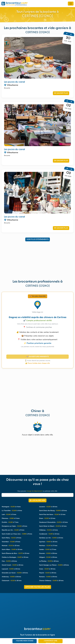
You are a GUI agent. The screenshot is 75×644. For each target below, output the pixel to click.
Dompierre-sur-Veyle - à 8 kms (14, 526)
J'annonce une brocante (51, 642)
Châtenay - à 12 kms (49, 530)
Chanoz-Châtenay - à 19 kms (51, 581)
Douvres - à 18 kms (48, 553)
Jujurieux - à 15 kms (48, 542)
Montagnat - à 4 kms (11, 507)
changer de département (34, 491)
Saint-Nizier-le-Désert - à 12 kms (53, 526)
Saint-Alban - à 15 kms (12, 550)
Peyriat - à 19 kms (48, 573)
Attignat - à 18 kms (48, 557)
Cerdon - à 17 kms (48, 550)
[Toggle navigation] (71, 4)
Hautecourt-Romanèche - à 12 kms (53, 522)
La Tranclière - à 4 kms (12, 511)
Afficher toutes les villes (38, 587)
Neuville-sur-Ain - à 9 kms (13, 530)
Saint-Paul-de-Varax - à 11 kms (52, 515)
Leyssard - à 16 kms (11, 569)
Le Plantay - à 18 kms (49, 561)
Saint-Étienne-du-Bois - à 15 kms (16, 553)
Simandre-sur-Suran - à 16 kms (15, 573)
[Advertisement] (37, 259)
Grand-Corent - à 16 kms (13, 565)
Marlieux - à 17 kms (48, 546)
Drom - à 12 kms (47, 518)
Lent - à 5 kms (9, 515)
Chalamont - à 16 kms (12, 581)
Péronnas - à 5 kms (11, 518)
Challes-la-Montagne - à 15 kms (15, 557)
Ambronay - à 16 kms (11, 577)
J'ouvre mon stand (25, 641)
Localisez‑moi (37, 500)
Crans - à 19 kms (47, 569)
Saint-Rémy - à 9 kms (12, 538)
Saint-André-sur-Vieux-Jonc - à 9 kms (17, 534)
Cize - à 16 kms (9, 561)
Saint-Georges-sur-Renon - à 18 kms (54, 565)
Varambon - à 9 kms (11, 542)
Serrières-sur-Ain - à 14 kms (51, 538)
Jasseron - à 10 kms (48, 507)
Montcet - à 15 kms (11, 546)
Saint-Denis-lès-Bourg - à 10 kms (53, 511)
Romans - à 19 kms (48, 577)
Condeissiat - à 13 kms (49, 534)
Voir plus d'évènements (38, 239)
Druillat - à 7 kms (10, 522)
